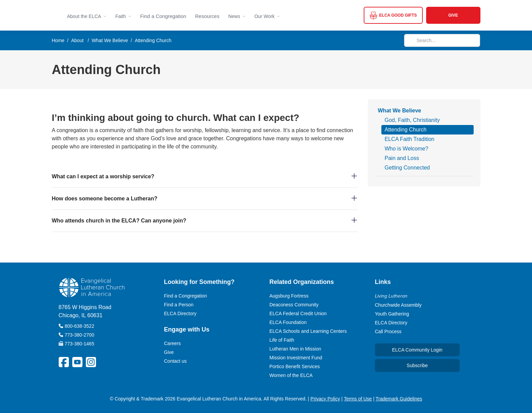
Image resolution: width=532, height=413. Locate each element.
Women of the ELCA (291, 375)
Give (169, 352)
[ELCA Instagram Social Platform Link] (91, 362)
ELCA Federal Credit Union (298, 313)
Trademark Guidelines (399, 399)
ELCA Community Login (417, 350)
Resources (207, 16)
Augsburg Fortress (289, 296)
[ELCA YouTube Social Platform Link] (77, 362)
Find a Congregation (163, 16)
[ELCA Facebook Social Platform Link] (64, 362)
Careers (172, 343)
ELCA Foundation (288, 322)
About (78, 40)
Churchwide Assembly (398, 305)
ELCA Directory (180, 313)
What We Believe (110, 40)
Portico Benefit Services (295, 366)
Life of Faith (282, 340)
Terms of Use (358, 399)
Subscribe (417, 365)
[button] (87, 15)
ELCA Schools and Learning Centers (308, 331)
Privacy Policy (325, 399)
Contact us (175, 361)
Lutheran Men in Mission (295, 349)
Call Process (388, 331)
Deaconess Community (294, 305)
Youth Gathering (392, 314)
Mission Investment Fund (296, 358)
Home (58, 40)
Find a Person (179, 305)
